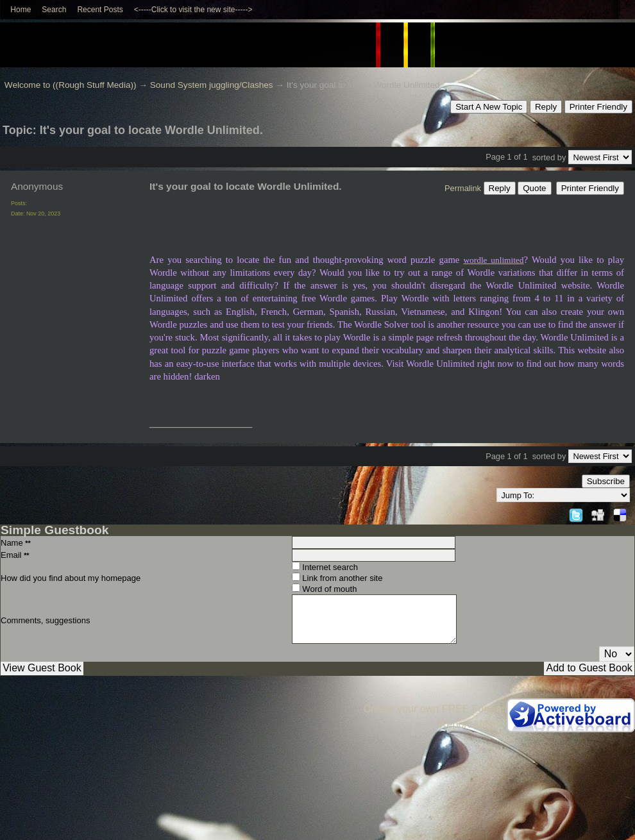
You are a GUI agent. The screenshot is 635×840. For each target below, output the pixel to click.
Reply (546, 107)
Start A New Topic (489, 107)
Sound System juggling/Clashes (212, 85)
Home (21, 10)
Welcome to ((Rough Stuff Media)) (71, 85)
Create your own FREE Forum (433, 709)
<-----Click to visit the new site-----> (193, 10)
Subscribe (606, 481)
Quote (534, 188)
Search (54, 10)
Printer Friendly (598, 107)
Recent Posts (100, 10)
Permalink (463, 188)
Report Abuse (470, 724)
